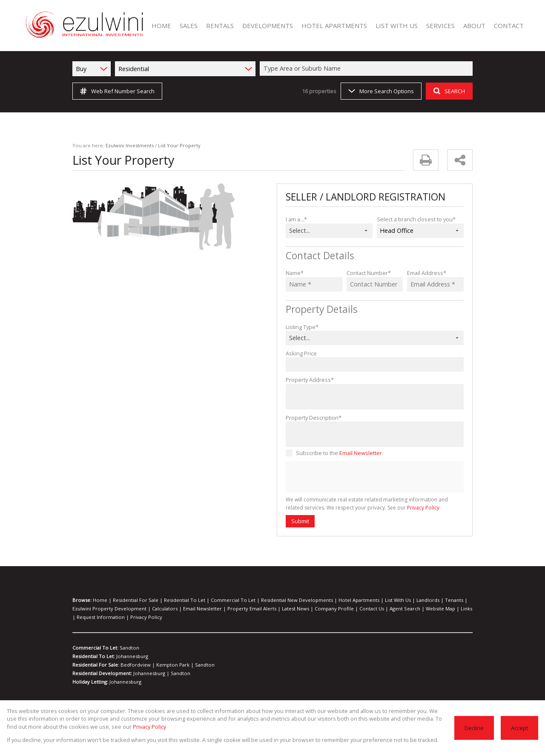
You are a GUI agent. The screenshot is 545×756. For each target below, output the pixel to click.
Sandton (127, 648)
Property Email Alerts (232, 609)
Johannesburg (131, 656)
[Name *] (314, 284)
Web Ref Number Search (116, 91)
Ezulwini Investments (124, 146)
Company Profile (306, 609)
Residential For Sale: (96, 665)
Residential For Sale (131, 600)
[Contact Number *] (375, 284)
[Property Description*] (375, 434)
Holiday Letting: (90, 682)
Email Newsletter (357, 453)
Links (425, 609)
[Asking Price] (375, 364)
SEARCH (448, 91)
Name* (294, 273)
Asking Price (301, 353)
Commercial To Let (217, 600)
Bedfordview (134, 665)
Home (99, 600)
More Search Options (380, 91)
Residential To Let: (93, 656)
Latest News (271, 609)
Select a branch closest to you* (414, 219)
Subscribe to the (337, 453)
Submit (300, 521)
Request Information (94, 617)
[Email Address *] (435, 284)
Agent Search (369, 609)
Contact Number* (367, 273)
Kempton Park (166, 665)
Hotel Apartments (330, 600)
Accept (520, 728)
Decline (475, 728)
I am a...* (297, 219)
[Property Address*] (375, 397)
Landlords (391, 600)
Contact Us (339, 609)
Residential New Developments (274, 600)
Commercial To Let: (95, 648)
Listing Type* (301, 327)
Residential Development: (102, 673)
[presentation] (374, 477)
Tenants (414, 600)
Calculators (155, 609)
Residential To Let (175, 600)
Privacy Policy (400, 508)
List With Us (364, 600)
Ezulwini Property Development (105, 609)
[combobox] (367, 69)
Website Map (401, 609)
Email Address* (426, 273)
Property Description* (311, 417)
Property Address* (308, 379)
